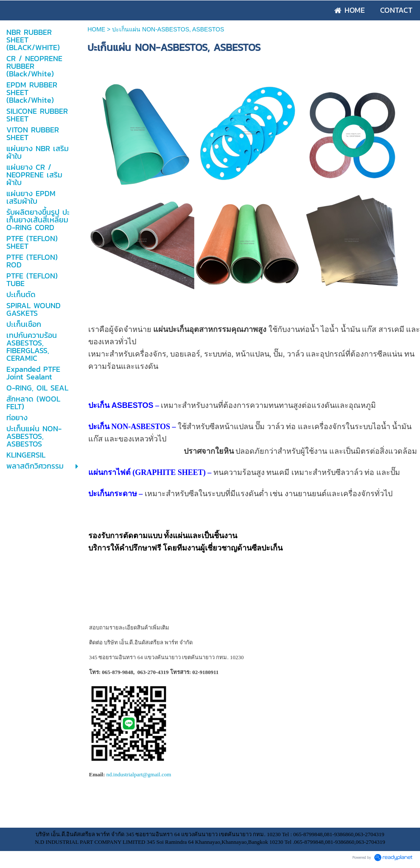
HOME (97, 29)
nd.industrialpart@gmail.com (139, 774)
